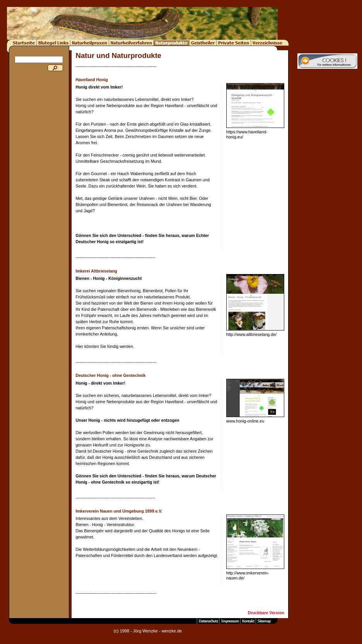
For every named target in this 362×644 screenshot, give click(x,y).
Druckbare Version (266, 613)
